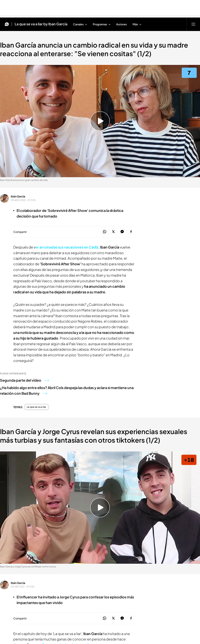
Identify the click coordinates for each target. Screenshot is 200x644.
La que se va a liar (37, 407)
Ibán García (18, 196)
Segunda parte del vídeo (24, 380)
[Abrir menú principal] (193, 24)
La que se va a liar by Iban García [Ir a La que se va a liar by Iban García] (41, 24)
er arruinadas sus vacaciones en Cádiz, (67, 247)
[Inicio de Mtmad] (7, 24)
